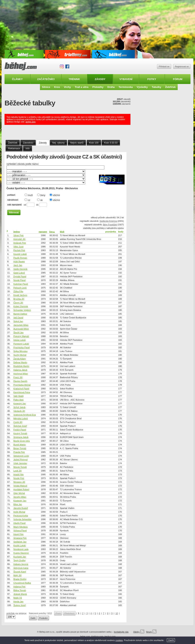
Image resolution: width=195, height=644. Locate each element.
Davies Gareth (20, 381)
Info (28, 148)
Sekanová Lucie (21, 456)
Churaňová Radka (22, 583)
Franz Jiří (18, 377)
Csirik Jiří (18, 422)
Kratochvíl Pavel (21, 389)
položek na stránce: (17, 614)
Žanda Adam (19, 359)
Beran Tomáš (20, 448)
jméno (17, 232)
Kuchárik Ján (20, 557)
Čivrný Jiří (18, 303)
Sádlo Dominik (20, 269)
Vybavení (126, 79)
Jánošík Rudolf (21, 508)
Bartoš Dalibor (20, 314)
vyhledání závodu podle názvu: (23, 164)
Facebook (67, 66)
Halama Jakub (20, 370)
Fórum (178, 79)
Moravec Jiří (19, 482)
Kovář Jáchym (20, 295)
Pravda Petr (19, 452)
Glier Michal (19, 493)
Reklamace (14, 148)
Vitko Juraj (18, 247)
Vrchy (67, 87)
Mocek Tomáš (20, 467)
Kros (57, 87)
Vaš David (18, 318)
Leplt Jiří (18, 471)
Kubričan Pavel (21, 284)
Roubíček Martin (21, 366)
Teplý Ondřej (19, 560)
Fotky (152, 79)
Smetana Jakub (21, 437)
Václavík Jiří (19, 411)
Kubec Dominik (21, 306)
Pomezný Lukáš (21, 344)
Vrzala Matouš (20, 486)
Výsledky (142, 87)
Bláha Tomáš (20, 590)
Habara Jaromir (21, 564)
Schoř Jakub (19, 407)
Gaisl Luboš (19, 273)
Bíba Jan (18, 504)
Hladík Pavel (19, 523)
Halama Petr (19, 587)
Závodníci (28, 143)
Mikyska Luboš (21, 418)
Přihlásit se (164, 66)
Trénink (74, 79)
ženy (41, 195)
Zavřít (171, 640)
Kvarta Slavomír (21, 553)
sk (40, 200)
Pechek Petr (19, 250)
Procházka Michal (22, 385)
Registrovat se (182, 66)
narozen (43, 232)
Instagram (62, 66)
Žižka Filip (18, 291)
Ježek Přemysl (20, 460)
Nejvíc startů (77, 143)
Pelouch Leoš (20, 288)
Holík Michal (19, 512)
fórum (151, 632)
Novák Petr (19, 478)
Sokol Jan (18, 321)
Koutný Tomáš (20, 433)
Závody (100, 79)
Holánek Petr (20, 243)
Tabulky (156, 87)
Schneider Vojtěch (22, 310)
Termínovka (126, 87)
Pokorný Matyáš (21, 336)
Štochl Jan (18, 333)
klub (62, 232)
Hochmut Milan (21, 374)
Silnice (46, 87)
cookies (119, 640)
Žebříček (170, 87)
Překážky (98, 87)
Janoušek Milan (21, 325)
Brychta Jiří (19, 299)
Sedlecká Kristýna (108, 221)
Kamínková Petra (22, 392)
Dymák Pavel (20, 276)
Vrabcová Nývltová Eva (24, 415)
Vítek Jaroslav (20, 463)
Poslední (43, 618)
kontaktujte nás (121, 632)
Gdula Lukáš (19, 340)
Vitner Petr (18, 235)
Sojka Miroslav (20, 351)
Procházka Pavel (22, 347)
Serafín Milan (20, 497)
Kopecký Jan (20, 404)
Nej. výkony (59, 143)
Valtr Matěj (18, 396)
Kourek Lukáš (20, 254)
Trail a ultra (82, 87)
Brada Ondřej (20, 579)
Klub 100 (94, 143)
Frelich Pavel (20, 430)
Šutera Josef (19, 605)
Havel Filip (18, 534)
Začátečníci (46, 79)
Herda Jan (18, 602)
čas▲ (52, 232)
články (139, 632)
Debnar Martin (20, 362)
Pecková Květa (21, 516)
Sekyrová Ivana (21, 568)
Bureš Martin (19, 445)
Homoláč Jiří (19, 239)
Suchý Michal (20, 355)
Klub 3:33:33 (111, 143)
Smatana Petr (20, 538)
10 (117, 613)
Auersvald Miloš (21, 329)
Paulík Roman (20, 258)
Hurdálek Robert (21, 489)
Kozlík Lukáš (19, 545)
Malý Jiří (17, 575)
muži (29, 195)
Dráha (111, 87)
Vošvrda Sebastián (22, 519)
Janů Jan (18, 265)
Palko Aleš (18, 400)
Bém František (110, 225)
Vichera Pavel (20, 531)
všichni (55, 195)
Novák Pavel (19, 280)
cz (27, 200)
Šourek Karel (20, 572)
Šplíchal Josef (20, 426)
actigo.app (31, 122)
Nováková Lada (21, 549)
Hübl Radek (19, 262)
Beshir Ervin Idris (22, 441)
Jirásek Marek (20, 594)
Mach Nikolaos (20, 527)
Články (17, 79)
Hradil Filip (18, 474)
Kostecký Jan (20, 501)
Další (33, 618)
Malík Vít (18, 598)
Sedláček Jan (20, 542)
